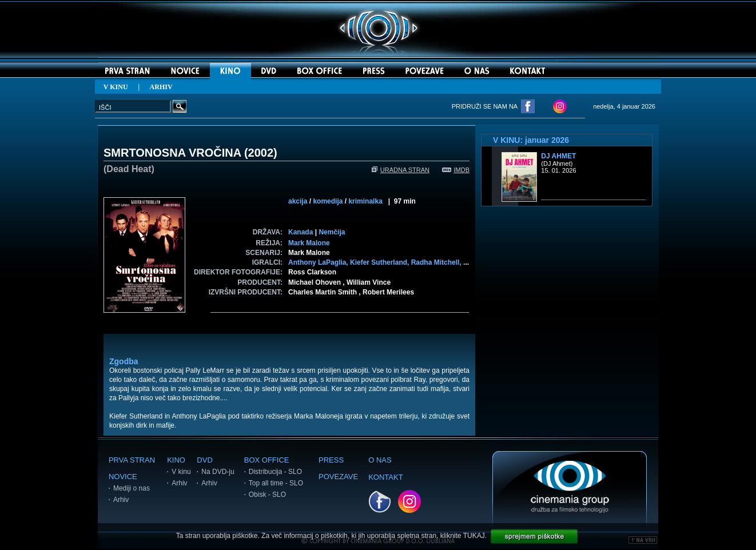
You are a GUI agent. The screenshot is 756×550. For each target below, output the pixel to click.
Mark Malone (309, 243)
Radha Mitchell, (437, 262)
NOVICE (123, 477)
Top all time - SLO (276, 483)
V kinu (181, 472)
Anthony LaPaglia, (319, 262)
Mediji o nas (132, 488)
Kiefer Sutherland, (381, 262)
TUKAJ (474, 536)
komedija (328, 201)
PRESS (331, 460)
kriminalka (365, 201)
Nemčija (332, 232)
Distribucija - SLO (275, 472)
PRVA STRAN (132, 460)
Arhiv (121, 500)
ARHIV (161, 87)
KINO (176, 460)
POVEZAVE (338, 477)
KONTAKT (385, 477)
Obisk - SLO (267, 495)
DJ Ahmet (558, 156)
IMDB (456, 170)
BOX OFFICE (267, 460)
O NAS (380, 460)
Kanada (301, 232)
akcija (298, 201)
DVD (204, 460)
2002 (261, 153)
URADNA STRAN (401, 170)
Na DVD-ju (218, 472)
